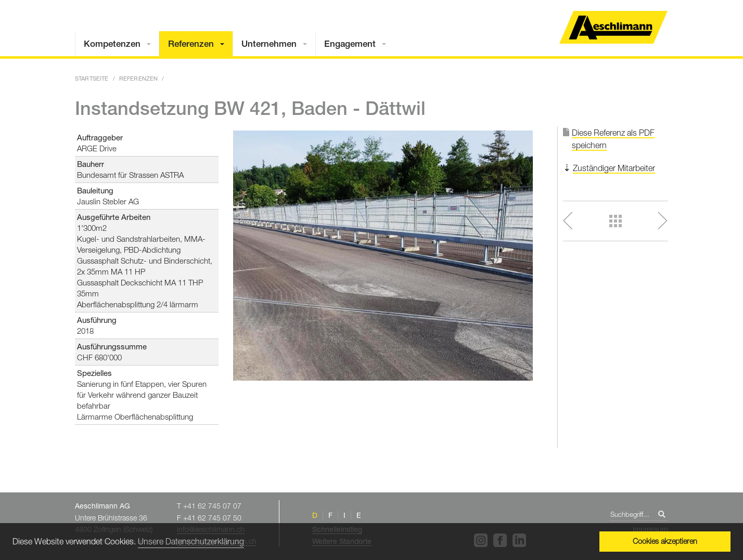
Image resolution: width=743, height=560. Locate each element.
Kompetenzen (112, 44)
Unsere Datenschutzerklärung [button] (191, 541)
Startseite (92, 78)
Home (613, 27)
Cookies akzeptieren (665, 541)
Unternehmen (269, 44)
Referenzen (191, 44)
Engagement (350, 44)
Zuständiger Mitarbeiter (614, 168)
